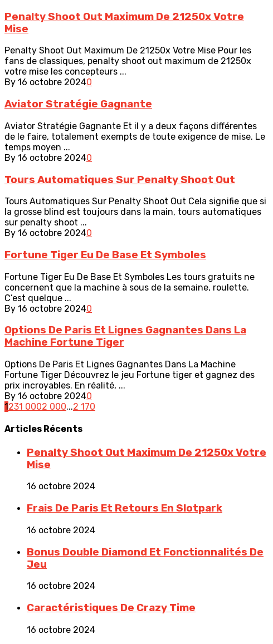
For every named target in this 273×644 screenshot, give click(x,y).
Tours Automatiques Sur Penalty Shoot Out (120, 180)
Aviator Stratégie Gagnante (78, 104)
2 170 (84, 407)
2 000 (54, 407)
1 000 (30, 407)
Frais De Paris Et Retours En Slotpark (125, 508)
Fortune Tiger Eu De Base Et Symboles (105, 255)
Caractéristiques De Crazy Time (111, 608)
